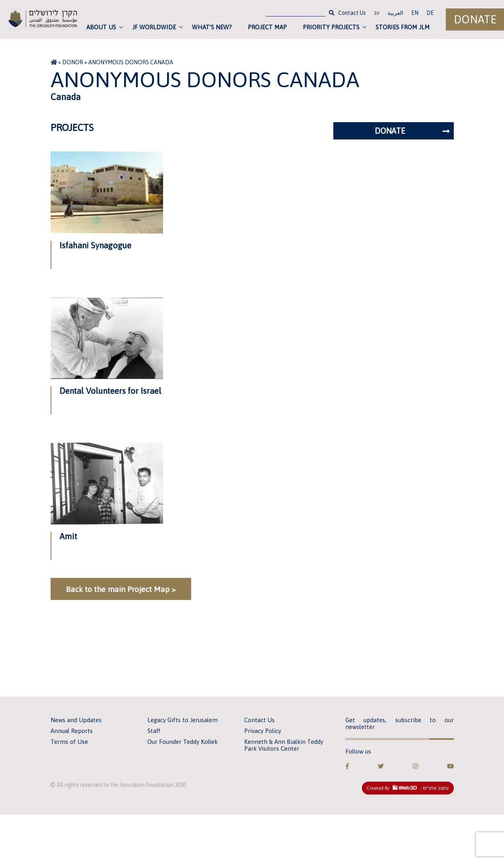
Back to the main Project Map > (121, 589)
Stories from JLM (403, 27)
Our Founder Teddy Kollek (183, 742)
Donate (475, 19)
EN (415, 13)
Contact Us (352, 13)
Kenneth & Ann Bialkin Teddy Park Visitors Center (284, 745)
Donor (73, 62)
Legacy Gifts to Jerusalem (183, 720)
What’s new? (212, 27)
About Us (101, 27)
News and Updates (76, 720)
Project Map (267, 27)
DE (430, 13)
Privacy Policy (263, 731)
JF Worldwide (154, 27)
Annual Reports (72, 731)
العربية (395, 13)
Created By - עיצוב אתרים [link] (408, 788)
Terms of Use (69, 742)
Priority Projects (331, 27)
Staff (154, 731)
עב (377, 14)
